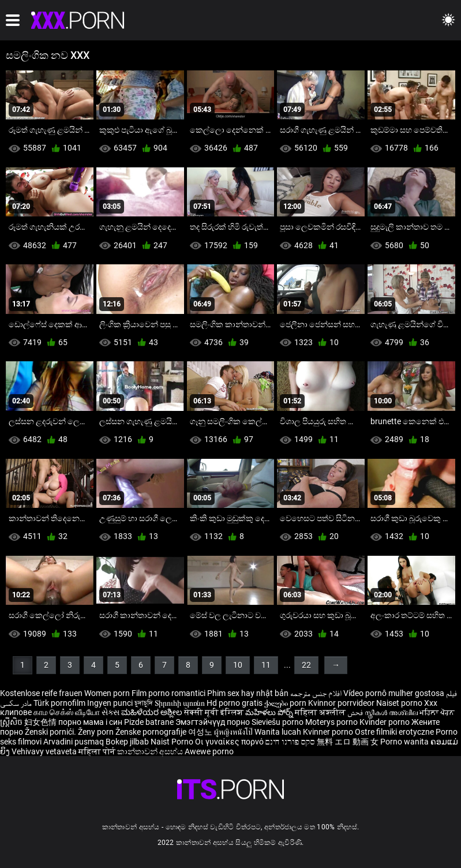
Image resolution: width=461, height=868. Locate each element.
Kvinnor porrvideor (342, 703)
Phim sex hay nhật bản (248, 693)
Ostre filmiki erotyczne (394, 732)
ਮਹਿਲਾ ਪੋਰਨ (437, 712)
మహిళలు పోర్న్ (270, 712)
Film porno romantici (168, 693)
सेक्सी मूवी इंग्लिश (214, 712)
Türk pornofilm (59, 703)
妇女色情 (41, 722)
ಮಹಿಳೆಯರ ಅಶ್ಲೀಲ (153, 712)
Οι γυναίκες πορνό (230, 742)
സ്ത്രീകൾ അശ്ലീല (392, 712)
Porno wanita (405, 742)
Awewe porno (209, 751)
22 (306, 665)
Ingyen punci (110, 703)
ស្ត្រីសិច (12, 722)
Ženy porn (97, 732)
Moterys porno (332, 722)
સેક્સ (110, 712)
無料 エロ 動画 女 (348, 742)
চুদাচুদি (144, 703)
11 (266, 665)
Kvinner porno (329, 732)
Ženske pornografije (152, 732)
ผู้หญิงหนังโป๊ (234, 732)
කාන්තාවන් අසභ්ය (151, 751)
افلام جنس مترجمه (316, 693)
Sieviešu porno (278, 722)
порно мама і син (90, 722)
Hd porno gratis (235, 703)
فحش (356, 712)
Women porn (108, 693)
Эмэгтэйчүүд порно (213, 722)
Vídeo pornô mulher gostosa (394, 693)
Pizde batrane (149, 722)
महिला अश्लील (321, 712)
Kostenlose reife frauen (41, 693)
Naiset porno (400, 703)
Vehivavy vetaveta (45, 751)
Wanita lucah (279, 732)
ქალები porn (286, 703)
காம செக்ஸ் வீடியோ (67, 712)
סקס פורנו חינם (290, 742)
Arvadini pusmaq (74, 742)
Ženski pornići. (51, 732)
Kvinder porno (385, 722)
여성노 (201, 732)
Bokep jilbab (127, 742)
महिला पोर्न (98, 751)
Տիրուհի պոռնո (181, 703)
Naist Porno (173, 742)
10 (238, 665)
